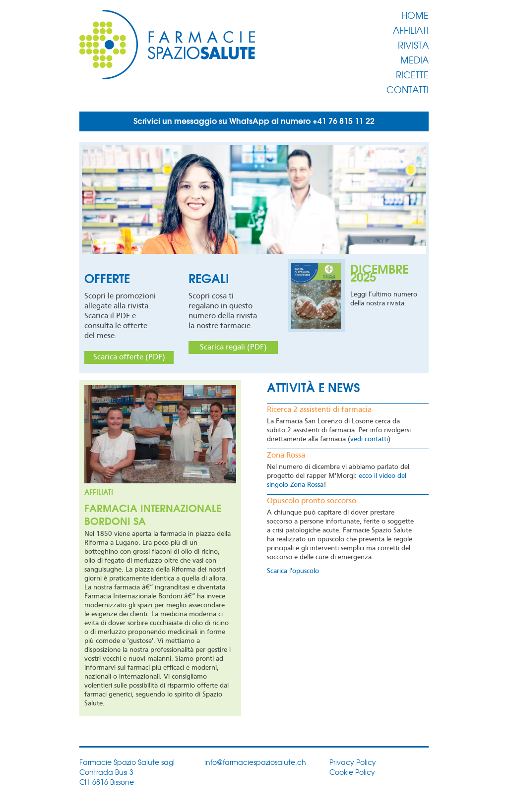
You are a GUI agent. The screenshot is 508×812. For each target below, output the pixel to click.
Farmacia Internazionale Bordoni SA (153, 514)
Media (414, 59)
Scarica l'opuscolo (293, 571)
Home (415, 15)
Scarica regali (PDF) (233, 348)
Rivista (413, 45)
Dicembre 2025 (379, 272)
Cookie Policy (352, 772)
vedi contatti (369, 439)
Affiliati (411, 30)
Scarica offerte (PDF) (129, 357)
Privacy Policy (353, 762)
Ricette (412, 74)
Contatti (408, 89)
